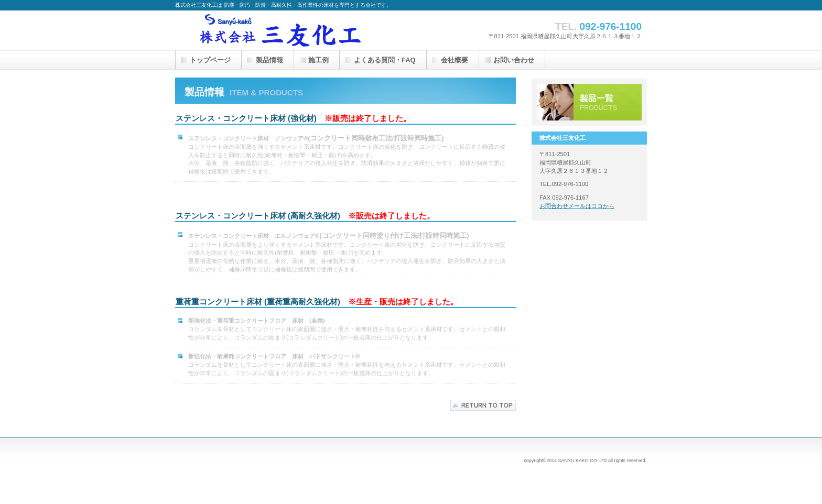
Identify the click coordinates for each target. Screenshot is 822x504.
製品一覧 (589, 102)
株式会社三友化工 (280, 30)
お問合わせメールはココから (577, 206)
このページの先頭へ (483, 405)
